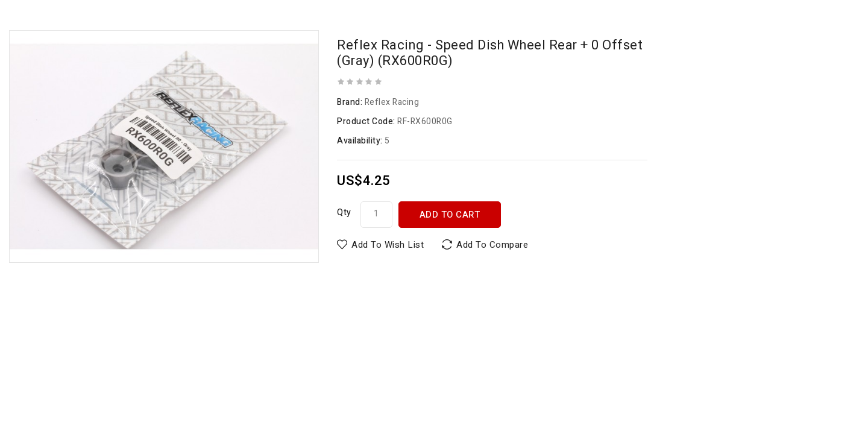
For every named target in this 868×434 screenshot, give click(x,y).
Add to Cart (450, 215)
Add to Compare (492, 245)
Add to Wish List (388, 245)
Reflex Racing (392, 102)
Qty (344, 212)
